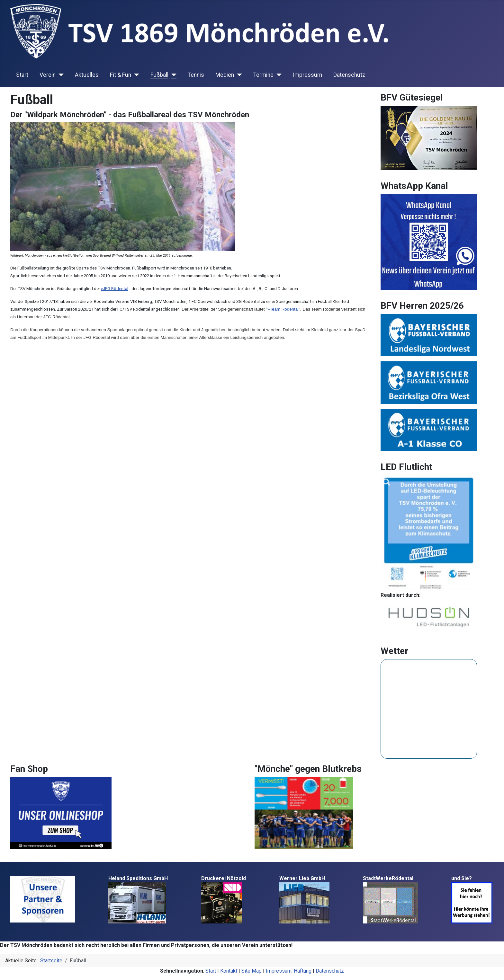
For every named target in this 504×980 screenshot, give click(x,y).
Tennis (196, 75)
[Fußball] (172, 75)
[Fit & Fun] (135, 75)
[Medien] (238, 75)
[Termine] (278, 75)
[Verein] (60, 75)
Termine (263, 75)
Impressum (307, 75)
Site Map (252, 971)
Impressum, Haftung (289, 971)
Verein (48, 75)
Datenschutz (349, 75)
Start (22, 75)
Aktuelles (87, 75)
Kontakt (229, 971)
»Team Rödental (283, 309)
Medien (225, 75)
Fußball (159, 75)
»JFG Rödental (115, 289)
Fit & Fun (121, 75)
